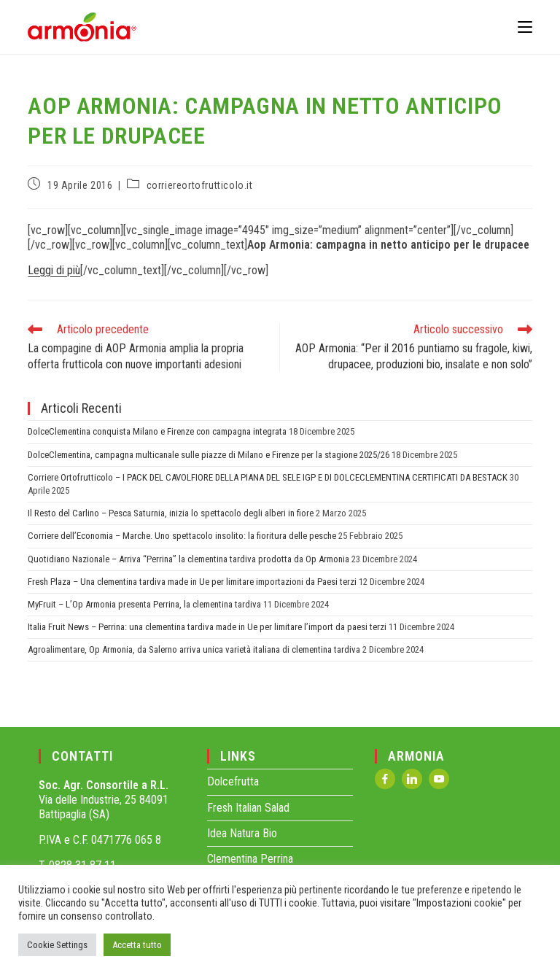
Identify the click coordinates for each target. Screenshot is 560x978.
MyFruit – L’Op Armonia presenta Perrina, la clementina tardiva (144, 604)
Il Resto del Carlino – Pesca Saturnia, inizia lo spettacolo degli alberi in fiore (171, 513)
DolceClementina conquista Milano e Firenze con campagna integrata (157, 431)
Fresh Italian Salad (248, 808)
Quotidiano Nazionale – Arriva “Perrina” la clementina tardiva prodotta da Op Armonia (188, 559)
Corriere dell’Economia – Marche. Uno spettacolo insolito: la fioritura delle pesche (182, 536)
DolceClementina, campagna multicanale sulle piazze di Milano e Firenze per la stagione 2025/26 (209, 455)
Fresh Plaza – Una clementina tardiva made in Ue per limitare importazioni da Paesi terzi (192, 582)
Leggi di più (54, 270)
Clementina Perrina (250, 859)
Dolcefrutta (233, 781)
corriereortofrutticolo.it (200, 185)
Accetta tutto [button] (137, 945)
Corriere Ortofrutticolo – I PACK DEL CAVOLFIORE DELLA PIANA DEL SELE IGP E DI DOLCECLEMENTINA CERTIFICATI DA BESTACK (268, 477)
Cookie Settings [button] (57, 945)
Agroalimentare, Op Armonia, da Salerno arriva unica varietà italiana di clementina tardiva (194, 649)
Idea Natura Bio (242, 833)
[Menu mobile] (525, 27)
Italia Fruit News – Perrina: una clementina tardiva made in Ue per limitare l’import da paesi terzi (207, 627)
